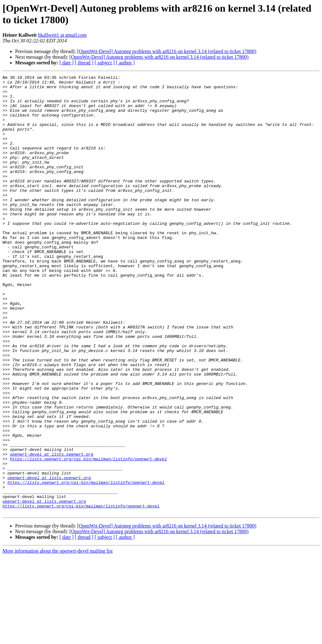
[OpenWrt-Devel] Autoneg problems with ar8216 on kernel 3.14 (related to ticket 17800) (167, 51)
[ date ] (67, 63)
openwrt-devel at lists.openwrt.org (51, 530)
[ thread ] (84, 63)
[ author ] (125, 63)
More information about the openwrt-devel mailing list (58, 639)
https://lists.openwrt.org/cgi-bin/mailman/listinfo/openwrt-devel (88, 536)
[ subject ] (105, 63)
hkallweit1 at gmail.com (62, 35)
